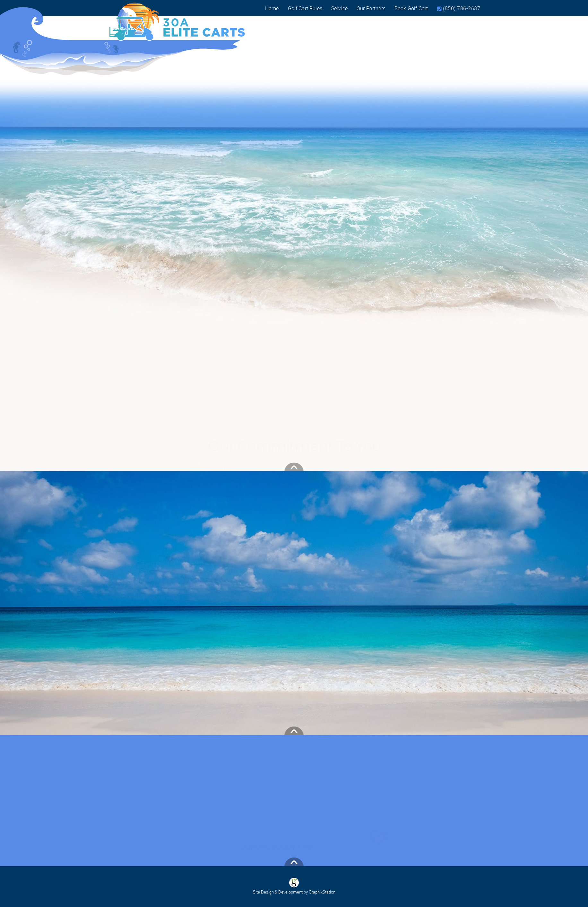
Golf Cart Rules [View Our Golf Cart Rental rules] (305, 8)
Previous (128, 200)
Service (339, 8)
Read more (154, 683)
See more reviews (135, 734)
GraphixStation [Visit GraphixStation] (322, 892)
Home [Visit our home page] (272, 8)
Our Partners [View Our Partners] (371, 8)
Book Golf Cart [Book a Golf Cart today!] (411, 8)
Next (467, 200)
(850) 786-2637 (462, 8)
